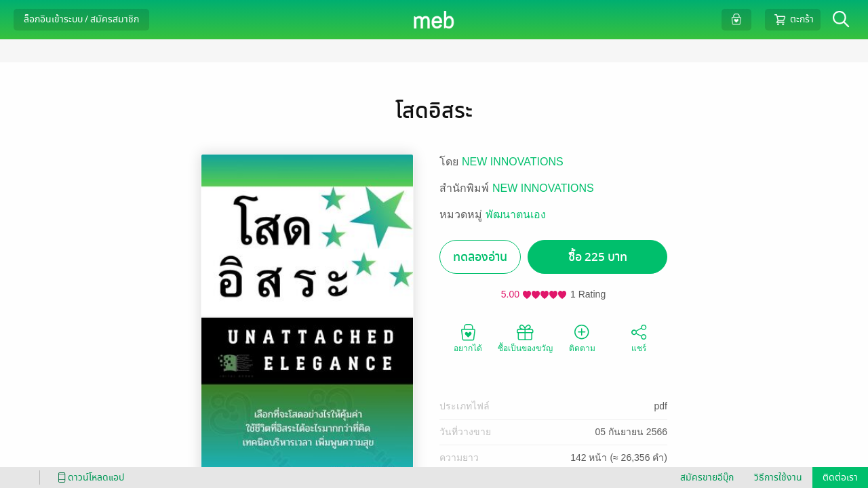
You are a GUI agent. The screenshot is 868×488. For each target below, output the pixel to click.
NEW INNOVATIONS (513, 162)
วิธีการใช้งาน (778, 477)
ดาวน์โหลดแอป (89, 477)
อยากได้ (468, 338)
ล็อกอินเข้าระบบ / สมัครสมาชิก (81, 19)
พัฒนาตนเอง (516, 215)
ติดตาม (582, 338)
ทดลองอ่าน (480, 257)
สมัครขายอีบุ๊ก (707, 477)
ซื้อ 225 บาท (598, 257)
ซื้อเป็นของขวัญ (525, 338)
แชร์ (639, 338)
